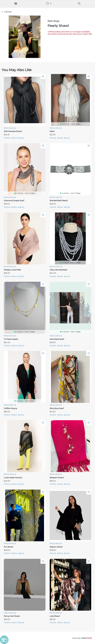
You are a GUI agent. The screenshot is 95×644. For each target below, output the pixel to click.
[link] (47, 4)
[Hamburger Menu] (16, 4)
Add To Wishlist (43, 77)
